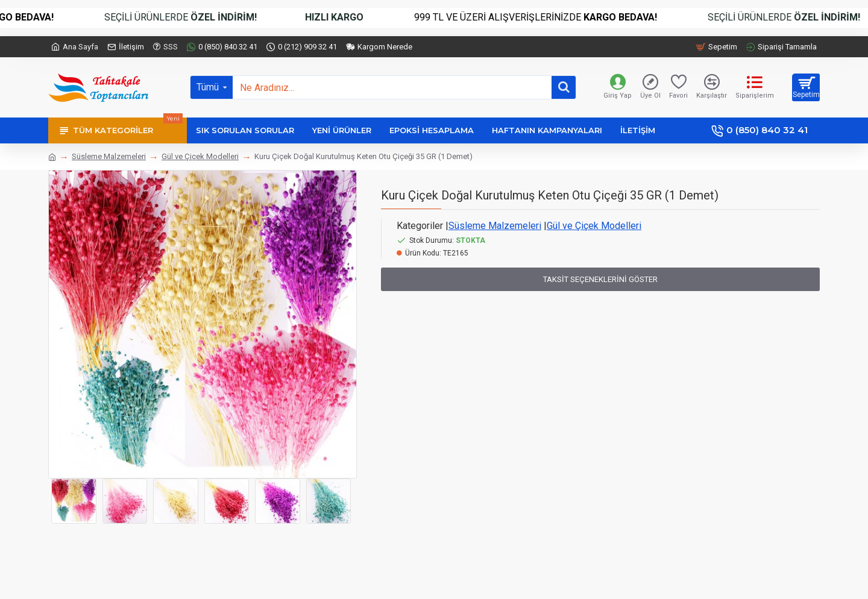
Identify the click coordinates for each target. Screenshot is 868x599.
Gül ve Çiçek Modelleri (200, 156)
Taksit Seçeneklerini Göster (600, 279)
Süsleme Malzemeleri (109, 156)
